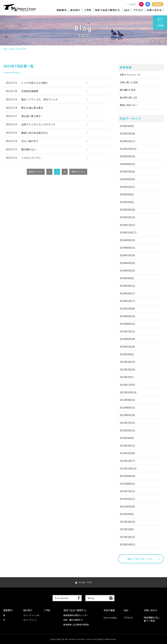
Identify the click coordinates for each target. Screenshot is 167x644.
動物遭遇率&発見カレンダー (76, 615)
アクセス (138, 10)
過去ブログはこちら (140, 559)
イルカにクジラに (31, 158)
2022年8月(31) (127, 408)
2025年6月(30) (127, 179)
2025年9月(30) (127, 156)
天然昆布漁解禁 (30, 91)
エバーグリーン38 (31, 615)
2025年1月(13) (127, 217)
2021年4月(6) (127, 514)
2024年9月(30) (127, 240)
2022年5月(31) (127, 430)
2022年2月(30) (127, 453)
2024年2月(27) (127, 293)
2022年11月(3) (127, 385)
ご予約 (88, 10)
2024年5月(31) (127, 270)
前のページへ (36, 172)
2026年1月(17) (127, 141)
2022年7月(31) (127, 423)
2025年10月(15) (128, 149)
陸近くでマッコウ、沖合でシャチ (39, 99)
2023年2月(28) (127, 369)
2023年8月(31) (127, 324)
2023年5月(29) (127, 347)
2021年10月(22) (128, 468)
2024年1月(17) (127, 301)
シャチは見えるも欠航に (35, 83)
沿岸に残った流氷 (129, 82)
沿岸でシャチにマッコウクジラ (38, 124)
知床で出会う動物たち (108, 10)
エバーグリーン (30, 620)
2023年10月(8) (127, 309)
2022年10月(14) (128, 392)
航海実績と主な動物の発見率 (76, 625)
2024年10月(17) (128, 232)
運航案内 (62, 10)
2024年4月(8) (127, 278)
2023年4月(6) (127, 354)
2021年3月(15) (127, 522)
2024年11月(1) (127, 225)
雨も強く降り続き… (32, 116)
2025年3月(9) (127, 202)
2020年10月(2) (127, 544)
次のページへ (78, 172)
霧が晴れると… (30, 149)
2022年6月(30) (127, 415)
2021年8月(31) (127, 484)
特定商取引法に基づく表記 (152, 619)
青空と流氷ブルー (129, 105)
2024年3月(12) (127, 286)
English (133, 4)
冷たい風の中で (30, 141)
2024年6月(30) (127, 263)
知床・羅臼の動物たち (73, 620)
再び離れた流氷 (128, 90)
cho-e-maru (110, 618)
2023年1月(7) (127, 377)
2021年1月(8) (127, 529)
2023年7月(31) (127, 331)
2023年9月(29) (127, 316)
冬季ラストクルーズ (130, 75)
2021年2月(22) (127, 537)
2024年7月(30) (127, 255)
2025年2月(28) (127, 210)
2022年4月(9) (127, 438)
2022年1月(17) (127, 461)
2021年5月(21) (127, 499)
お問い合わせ (154, 10)
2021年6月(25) (127, 506)
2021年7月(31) (127, 491)
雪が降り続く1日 (128, 98)
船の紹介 (75, 10)
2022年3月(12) (127, 446)
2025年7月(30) (127, 171)
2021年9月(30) (127, 476)
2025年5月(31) (127, 187)
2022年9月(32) (127, 400)
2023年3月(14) (127, 362)
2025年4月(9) (127, 194)
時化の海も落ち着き (32, 108)
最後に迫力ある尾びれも (35, 133)
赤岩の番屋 (109, 610)
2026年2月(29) (127, 133)
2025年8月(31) (127, 164)
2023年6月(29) (127, 339)
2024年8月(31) (127, 248)
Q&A (127, 10)
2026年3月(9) (127, 126)
